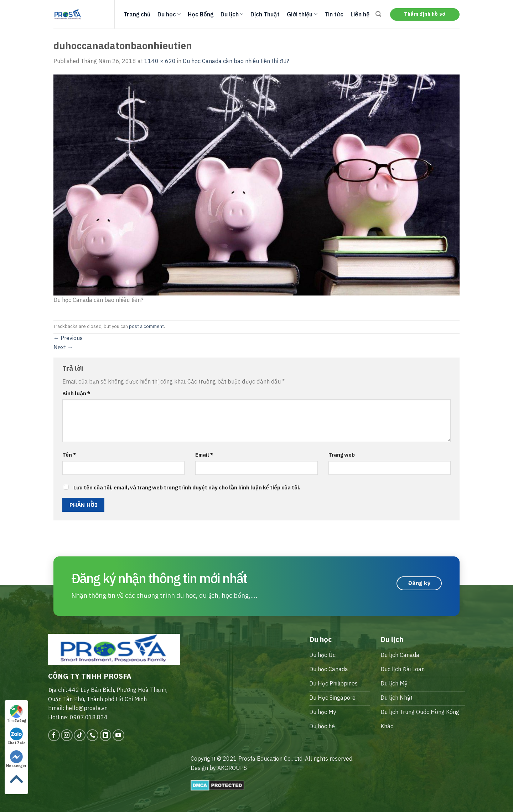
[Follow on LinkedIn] (106, 735)
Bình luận (76, 393)
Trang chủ (137, 14)
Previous (68, 338)
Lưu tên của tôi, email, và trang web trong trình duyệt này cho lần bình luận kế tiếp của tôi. (187, 487)
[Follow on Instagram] (67, 735)
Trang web (342, 455)
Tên (69, 455)
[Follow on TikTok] (80, 735)
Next (63, 347)
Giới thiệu (302, 14)
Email (204, 455)
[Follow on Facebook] (54, 735)
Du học (169, 14)
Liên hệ (360, 14)
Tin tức (334, 14)
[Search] (378, 14)
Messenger (16, 759)
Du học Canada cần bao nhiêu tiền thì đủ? (236, 61)
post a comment (146, 326)
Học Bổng (201, 14)
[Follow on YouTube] (118, 735)
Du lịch (232, 14)
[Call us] (92, 735)
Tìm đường (16, 714)
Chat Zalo (17, 736)
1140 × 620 (160, 61)
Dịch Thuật (265, 14)
